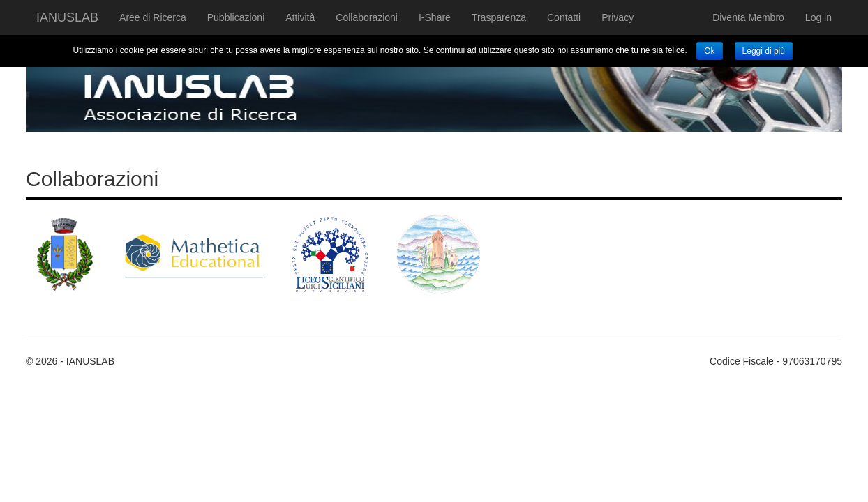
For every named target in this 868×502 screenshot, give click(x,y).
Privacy (618, 17)
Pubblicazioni (236, 17)
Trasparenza (499, 17)
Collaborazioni (367, 17)
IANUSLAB (67, 17)
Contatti (564, 17)
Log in (818, 17)
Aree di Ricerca (153, 17)
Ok (709, 51)
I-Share (435, 17)
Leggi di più (764, 51)
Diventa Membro (748, 17)
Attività (300, 17)
